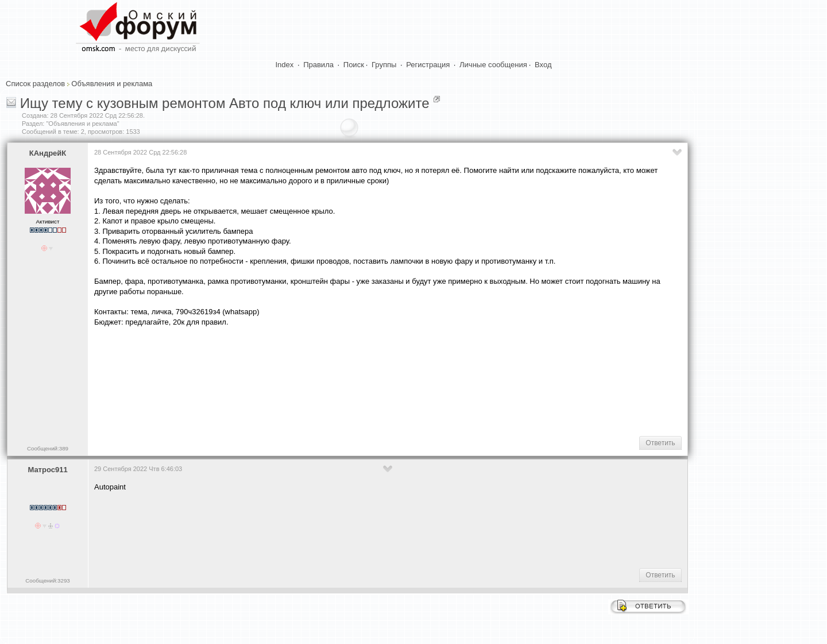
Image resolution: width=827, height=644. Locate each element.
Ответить (660, 443)
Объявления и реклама (112, 84)
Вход (543, 65)
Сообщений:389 (48, 448)
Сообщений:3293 (47, 581)
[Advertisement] (303, 390)
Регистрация (428, 65)
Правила (318, 65)
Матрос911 (47, 470)
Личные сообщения (493, 65)
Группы (384, 65)
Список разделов (35, 84)
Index (285, 65)
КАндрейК (48, 153)
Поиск (354, 65)
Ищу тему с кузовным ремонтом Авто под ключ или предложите (225, 103)
